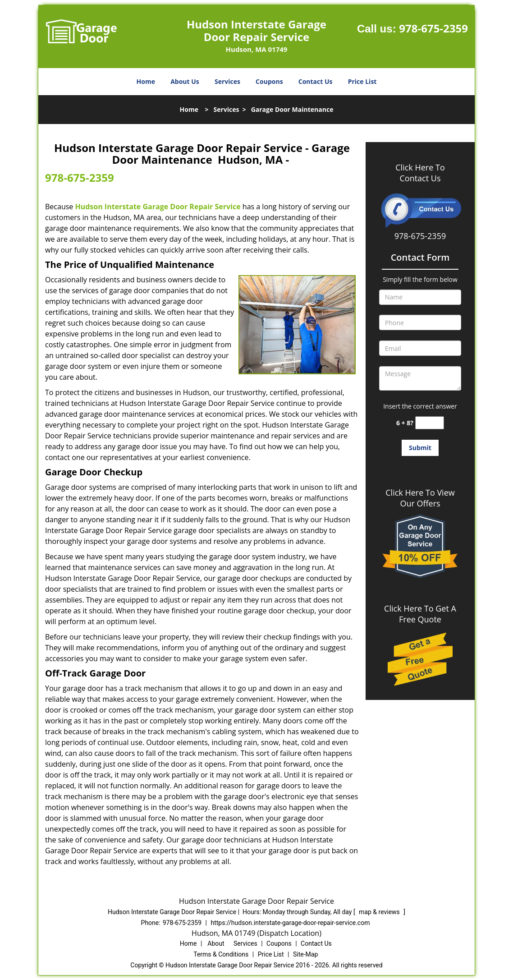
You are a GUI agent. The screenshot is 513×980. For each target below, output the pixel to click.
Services (227, 81)
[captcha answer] (430, 423)
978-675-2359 (433, 28)
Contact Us (316, 81)
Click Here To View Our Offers (420, 498)
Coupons (269, 81)
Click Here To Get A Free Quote (420, 614)
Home (146, 81)
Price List (362, 81)
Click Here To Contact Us (420, 173)
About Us (185, 81)
